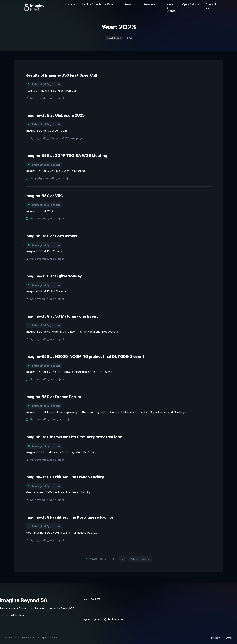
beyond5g (42, 98)
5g (32, 98)
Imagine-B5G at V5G (44, 195)
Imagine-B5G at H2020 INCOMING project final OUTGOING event (85, 356)
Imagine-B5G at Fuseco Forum (53, 396)
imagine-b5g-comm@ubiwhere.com (102, 619)
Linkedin (216, 637)
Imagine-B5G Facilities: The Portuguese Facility (69, 517)
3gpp (34, 178)
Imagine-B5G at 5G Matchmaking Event (62, 316)
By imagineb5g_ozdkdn (46, 84)
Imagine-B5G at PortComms (52, 235)
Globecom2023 (59, 138)
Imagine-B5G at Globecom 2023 (55, 115)
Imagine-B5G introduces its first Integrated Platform (74, 436)
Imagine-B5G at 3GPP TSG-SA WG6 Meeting (66, 155)
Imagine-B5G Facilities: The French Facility (65, 477)
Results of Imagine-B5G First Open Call (61, 75)
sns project (57, 98)
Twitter (228, 637)
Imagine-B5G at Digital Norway (54, 276)
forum (53, 419)
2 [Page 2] (123, 558)
